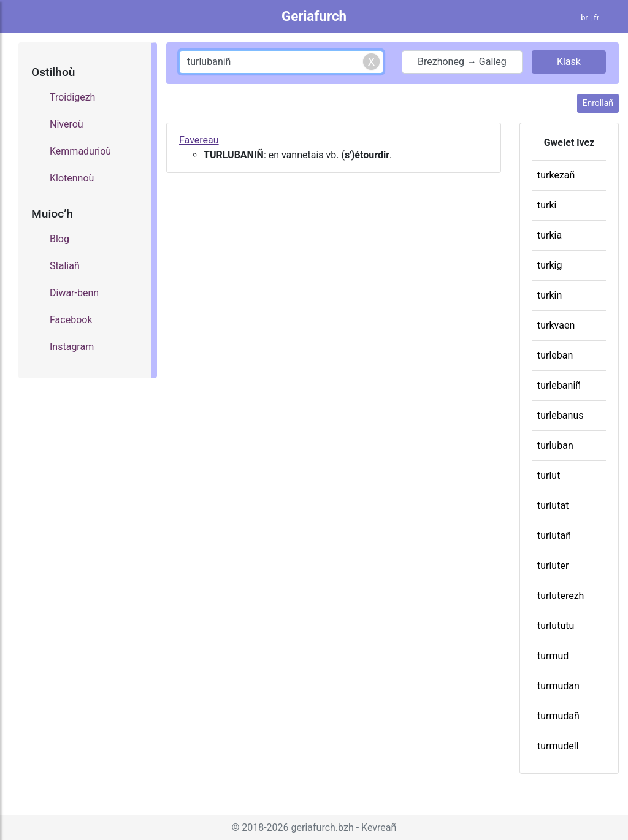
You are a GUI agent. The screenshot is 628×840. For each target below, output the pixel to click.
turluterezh (561, 596)
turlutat (553, 506)
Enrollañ (598, 103)
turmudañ (558, 716)
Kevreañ (379, 827)
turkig (549, 265)
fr (596, 17)
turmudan (558, 686)
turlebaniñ (559, 385)
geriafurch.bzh (323, 827)
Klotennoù (72, 178)
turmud (553, 656)
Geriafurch (314, 16)
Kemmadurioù (80, 151)
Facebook (71, 320)
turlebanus (560, 415)
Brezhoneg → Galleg (462, 62)
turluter (553, 566)
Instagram (72, 347)
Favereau (199, 140)
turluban (555, 445)
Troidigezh (72, 97)
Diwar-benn (74, 293)
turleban (555, 355)
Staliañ (65, 266)
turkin (549, 295)
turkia (549, 235)
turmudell (558, 746)
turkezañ (556, 175)
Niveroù (67, 124)
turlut (549, 475)
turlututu (556, 626)
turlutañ (554, 536)
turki (547, 205)
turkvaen (556, 325)
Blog (59, 239)
